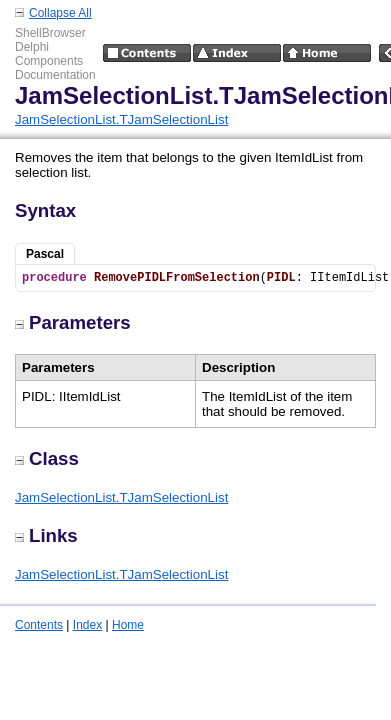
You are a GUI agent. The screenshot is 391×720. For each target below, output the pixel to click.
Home (128, 625)
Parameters (73, 322)
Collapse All (60, 13)
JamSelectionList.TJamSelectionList (121, 119)
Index (87, 625)
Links (46, 535)
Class (47, 458)
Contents (39, 625)
